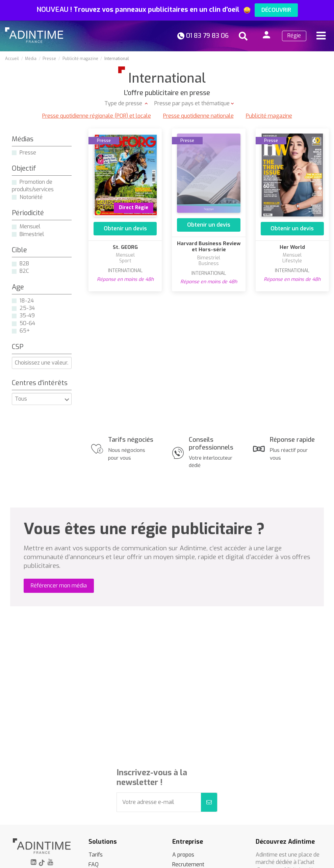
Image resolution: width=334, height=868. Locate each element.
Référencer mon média (59, 586)
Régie (294, 36)
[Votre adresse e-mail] (159, 802)
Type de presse (124, 103)
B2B (24, 264)
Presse (28, 153)
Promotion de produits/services (33, 186)
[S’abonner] (209, 802)
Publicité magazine (269, 116)
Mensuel (30, 226)
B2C (24, 271)
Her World (292, 247)
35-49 (27, 315)
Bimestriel (32, 234)
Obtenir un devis (125, 228)
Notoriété (31, 197)
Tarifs (96, 855)
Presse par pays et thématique (192, 103)
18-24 (27, 301)
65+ (25, 331)
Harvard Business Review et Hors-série (209, 247)
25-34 (27, 308)
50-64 (27, 323)
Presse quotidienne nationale (198, 116)
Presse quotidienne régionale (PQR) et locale (97, 116)
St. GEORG (125, 247)
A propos (183, 855)
